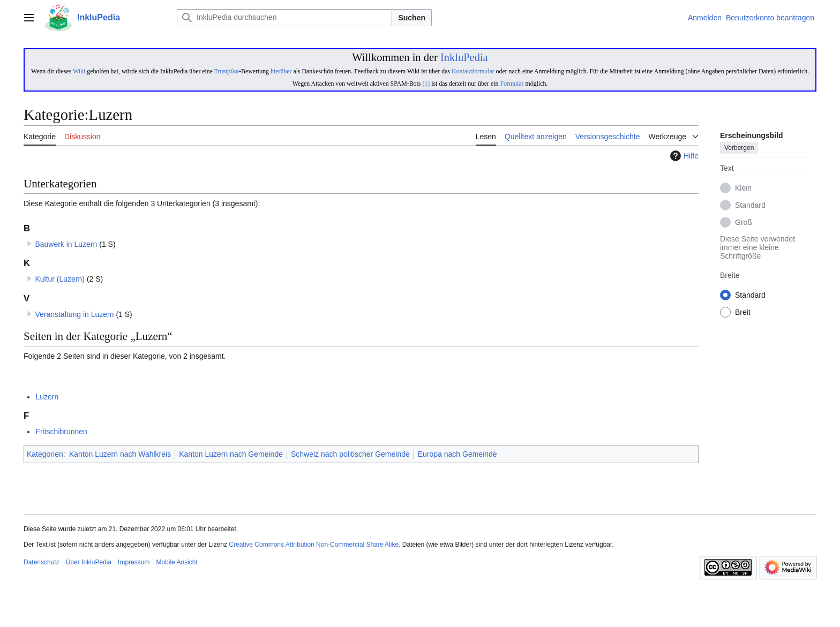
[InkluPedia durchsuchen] (284, 18)
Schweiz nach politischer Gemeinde (350, 454)
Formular (512, 84)
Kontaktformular (473, 71)
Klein (743, 188)
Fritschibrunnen (61, 432)
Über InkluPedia (89, 562)
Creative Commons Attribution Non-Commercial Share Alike (314, 545)
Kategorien (45, 454)
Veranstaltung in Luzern (74, 314)
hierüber (281, 71)
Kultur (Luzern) (60, 279)
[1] (426, 84)
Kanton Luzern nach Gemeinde (231, 454)
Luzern (47, 397)
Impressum (134, 562)
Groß (744, 223)
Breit (743, 313)
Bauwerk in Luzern (66, 244)
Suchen (412, 18)
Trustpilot (227, 71)
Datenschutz (42, 562)
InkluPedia (464, 57)
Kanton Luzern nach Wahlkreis (120, 454)
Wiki (79, 71)
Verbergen (739, 148)
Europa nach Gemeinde (457, 454)
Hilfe (683, 156)
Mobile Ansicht (177, 562)
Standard (750, 206)
